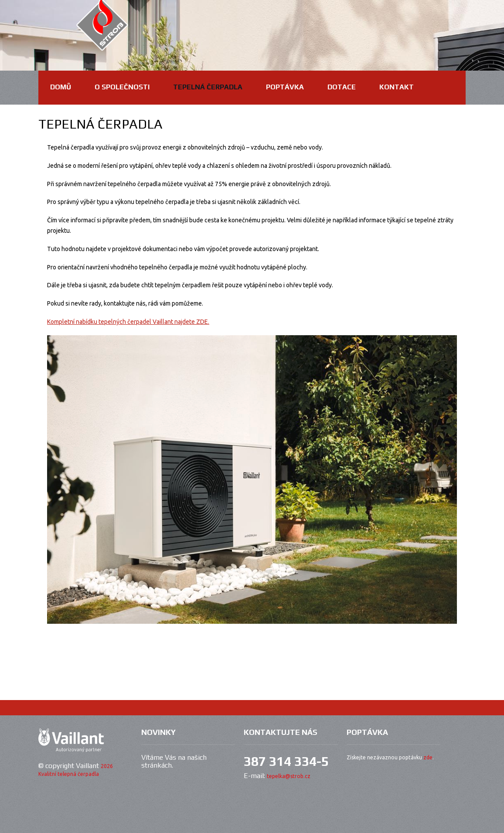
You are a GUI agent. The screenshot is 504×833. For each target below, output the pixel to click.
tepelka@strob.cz (289, 776)
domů (61, 87)
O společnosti (122, 87)
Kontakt (397, 87)
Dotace (342, 87)
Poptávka (285, 87)
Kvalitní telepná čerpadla (69, 774)
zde (428, 757)
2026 (107, 766)
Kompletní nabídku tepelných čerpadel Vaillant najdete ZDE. (128, 322)
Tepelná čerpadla (208, 87)
